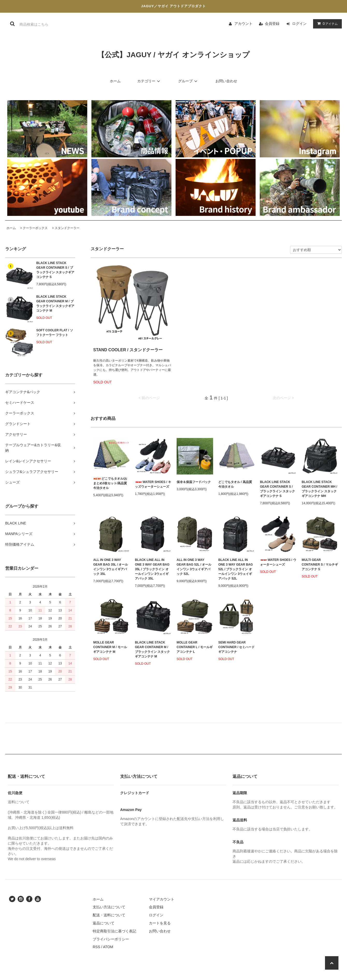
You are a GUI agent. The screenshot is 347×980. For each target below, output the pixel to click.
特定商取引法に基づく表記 (114, 931)
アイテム (326, 24)
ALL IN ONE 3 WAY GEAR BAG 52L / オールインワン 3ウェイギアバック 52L (194, 567)
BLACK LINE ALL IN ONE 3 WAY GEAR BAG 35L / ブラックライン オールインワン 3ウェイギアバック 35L (152, 569)
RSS (96, 947)
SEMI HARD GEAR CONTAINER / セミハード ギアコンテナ (236, 647)
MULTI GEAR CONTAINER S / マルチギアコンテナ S (320, 565)
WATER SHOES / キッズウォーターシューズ (153, 484)
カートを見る (160, 923)
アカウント (243, 24)
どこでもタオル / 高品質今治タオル (235, 484)
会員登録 (272, 24)
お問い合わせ (226, 81)
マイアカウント (162, 899)
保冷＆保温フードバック (194, 482)
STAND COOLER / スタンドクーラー (128, 350)
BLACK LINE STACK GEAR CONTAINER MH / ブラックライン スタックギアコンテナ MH (319, 489)
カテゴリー (149, 81)
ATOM (108, 947)
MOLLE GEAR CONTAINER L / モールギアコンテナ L (195, 647)
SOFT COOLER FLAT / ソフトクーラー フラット (55, 333)
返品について (104, 923)
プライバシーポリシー (111, 939)
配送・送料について (109, 915)
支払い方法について (109, 907)
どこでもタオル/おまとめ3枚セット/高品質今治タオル (110, 483)
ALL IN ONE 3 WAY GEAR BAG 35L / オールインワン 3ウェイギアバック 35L (111, 567)
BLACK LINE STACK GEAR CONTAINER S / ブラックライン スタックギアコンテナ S (55, 270)
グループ (189, 81)
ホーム (115, 81)
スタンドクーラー (67, 228)
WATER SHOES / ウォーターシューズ (278, 562)
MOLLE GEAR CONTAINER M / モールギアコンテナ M (110, 647)
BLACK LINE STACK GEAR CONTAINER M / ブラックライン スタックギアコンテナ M (55, 304)
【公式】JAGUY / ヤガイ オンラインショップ (173, 55)
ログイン (299, 24)
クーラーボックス (35, 228)
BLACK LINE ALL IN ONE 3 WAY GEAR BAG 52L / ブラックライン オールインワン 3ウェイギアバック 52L (236, 569)
